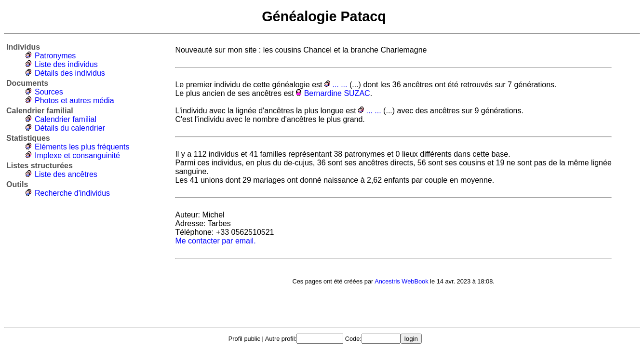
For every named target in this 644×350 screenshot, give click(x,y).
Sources (49, 92)
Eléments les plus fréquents (82, 147)
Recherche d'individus (72, 193)
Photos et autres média (74, 101)
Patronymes (55, 56)
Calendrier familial (66, 119)
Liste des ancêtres (66, 174)
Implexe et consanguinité (77, 155)
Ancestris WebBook (401, 281)
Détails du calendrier (70, 128)
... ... (340, 85)
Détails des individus (70, 73)
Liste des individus (66, 64)
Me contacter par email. (215, 241)
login (411, 339)
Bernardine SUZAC (337, 93)
